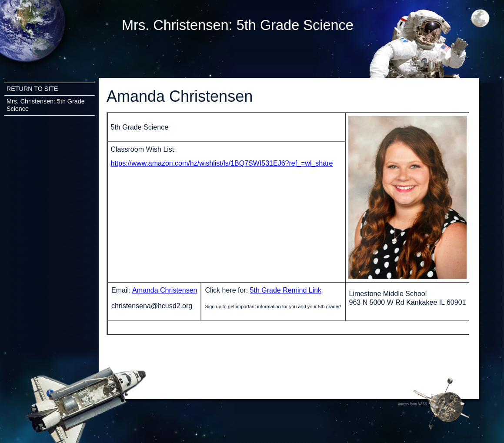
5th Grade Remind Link (286, 290)
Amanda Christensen (165, 290)
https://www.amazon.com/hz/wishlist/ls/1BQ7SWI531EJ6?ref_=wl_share (222, 163)
